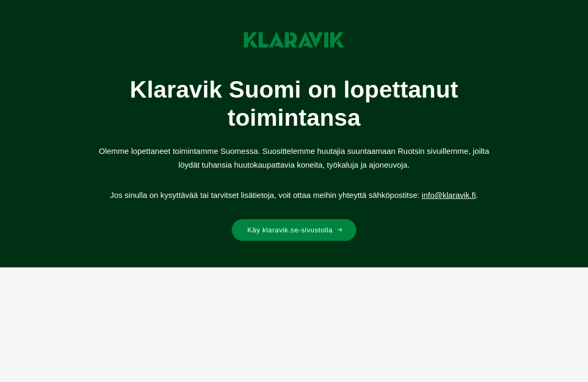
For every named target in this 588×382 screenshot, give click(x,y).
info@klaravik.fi (449, 195)
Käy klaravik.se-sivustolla (296, 230)
